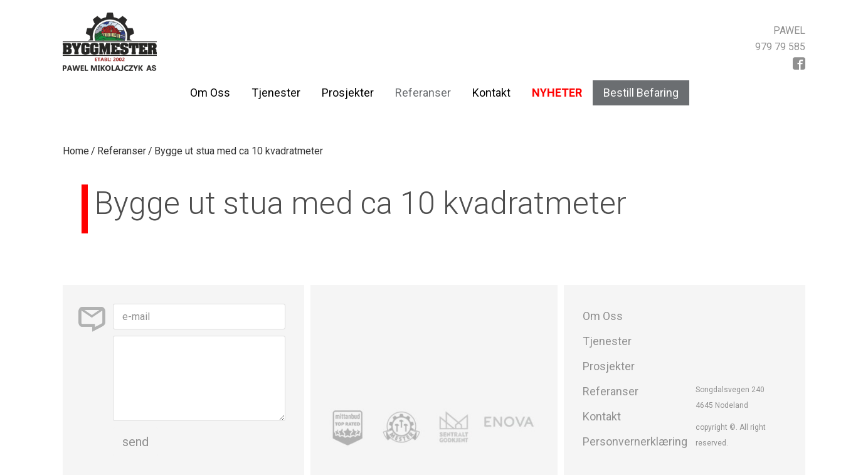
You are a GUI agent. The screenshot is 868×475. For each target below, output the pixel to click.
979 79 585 (780, 47)
